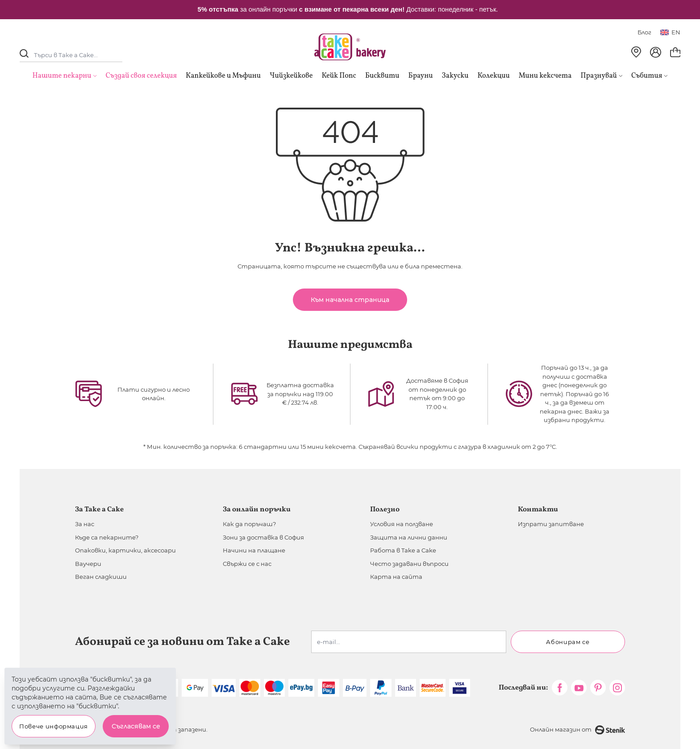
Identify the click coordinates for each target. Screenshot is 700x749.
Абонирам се (568, 642)
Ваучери (88, 564)
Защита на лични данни (409, 537)
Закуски (455, 76)
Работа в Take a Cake (403, 550)
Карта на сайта (396, 577)
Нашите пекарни (62, 76)
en (670, 32)
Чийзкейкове (291, 76)
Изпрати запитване (551, 524)
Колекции (494, 76)
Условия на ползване (402, 524)
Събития (650, 76)
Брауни (421, 76)
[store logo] (350, 47)
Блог (644, 32)
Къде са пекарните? (107, 537)
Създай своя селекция (142, 76)
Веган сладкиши (101, 577)
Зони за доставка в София (263, 537)
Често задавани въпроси (409, 564)
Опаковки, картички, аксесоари (125, 550)
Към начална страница (350, 300)
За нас (85, 524)
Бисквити (382, 76)
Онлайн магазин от (577, 730)
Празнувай (602, 76)
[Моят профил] (656, 52)
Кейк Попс (339, 76)
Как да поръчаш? (249, 524)
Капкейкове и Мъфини (223, 76)
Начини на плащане (254, 550)
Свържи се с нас (247, 564)
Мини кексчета (545, 76)
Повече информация (54, 726)
